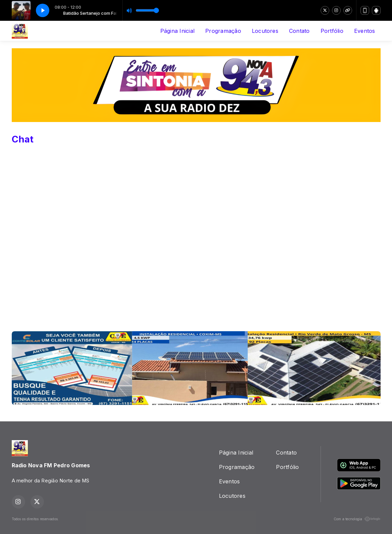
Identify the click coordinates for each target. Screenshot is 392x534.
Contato (299, 31)
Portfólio (332, 31)
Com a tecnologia (357, 519)
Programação (223, 31)
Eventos (365, 31)
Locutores (265, 31)
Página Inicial (177, 31)
